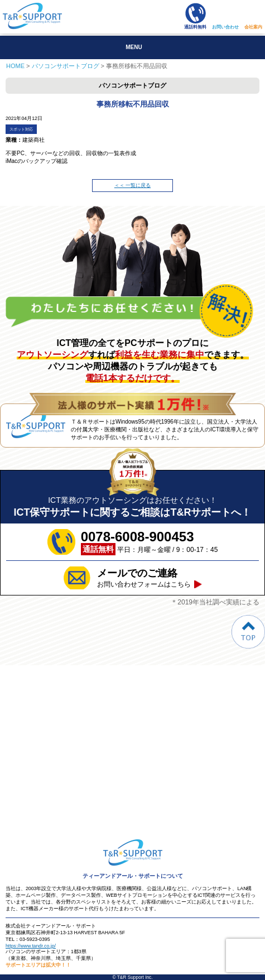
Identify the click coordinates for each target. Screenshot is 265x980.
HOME (15, 66)
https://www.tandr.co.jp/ (31, 946)
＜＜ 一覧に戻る (132, 185)
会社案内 (253, 27)
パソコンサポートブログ (66, 66)
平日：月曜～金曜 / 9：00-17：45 (150, 542)
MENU (134, 47)
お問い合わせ (225, 27)
